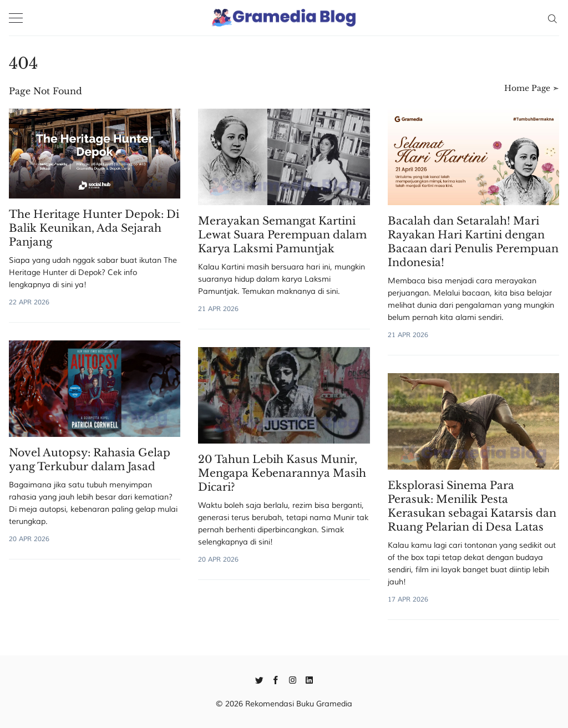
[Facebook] (276, 679)
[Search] (552, 18)
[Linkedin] (309, 679)
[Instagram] (293, 679)
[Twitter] (259, 679)
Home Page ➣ (532, 88)
